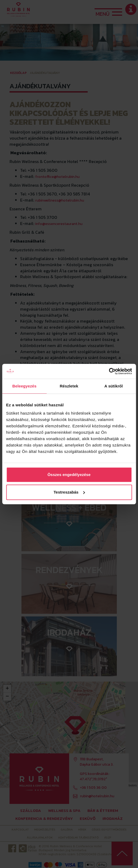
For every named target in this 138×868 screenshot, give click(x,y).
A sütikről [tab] (114, 386)
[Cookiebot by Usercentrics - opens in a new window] (109, 371)
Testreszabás (69, 492)
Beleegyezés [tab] (25, 386)
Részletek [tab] (69, 386)
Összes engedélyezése (69, 475)
